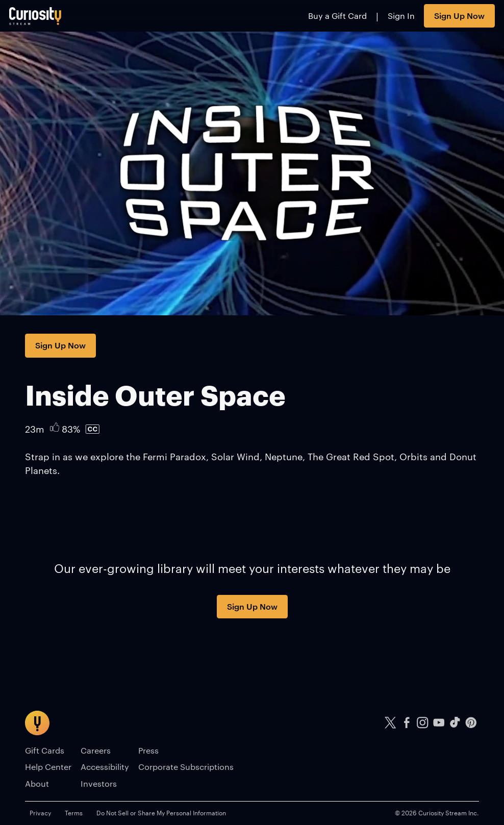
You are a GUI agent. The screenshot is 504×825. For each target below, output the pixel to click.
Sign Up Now (459, 15)
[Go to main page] (35, 16)
